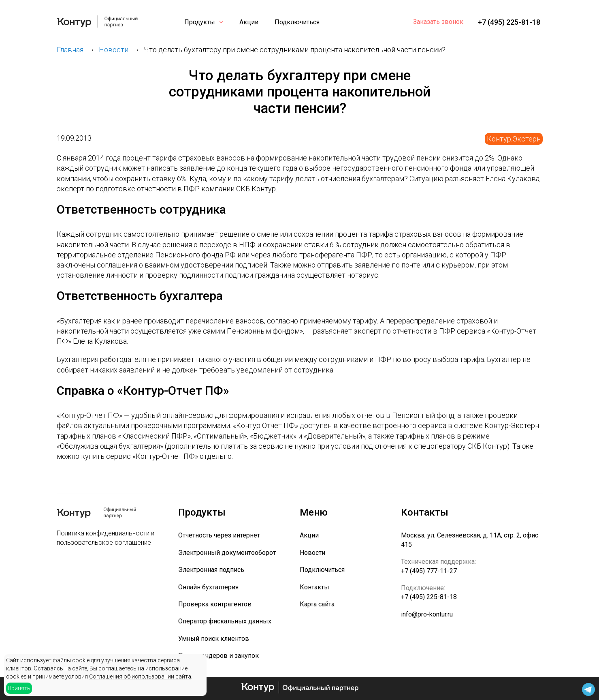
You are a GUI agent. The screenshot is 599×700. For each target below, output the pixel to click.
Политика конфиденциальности (103, 533)
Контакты (314, 587)
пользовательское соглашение (104, 543)
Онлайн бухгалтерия (208, 587)
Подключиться (297, 22)
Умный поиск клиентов (214, 639)
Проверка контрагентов (215, 604)
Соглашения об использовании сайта (140, 676)
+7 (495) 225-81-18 (509, 22)
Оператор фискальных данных (225, 621)
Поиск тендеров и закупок (218, 656)
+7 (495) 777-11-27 (429, 571)
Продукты (200, 22)
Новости (312, 553)
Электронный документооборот (227, 553)
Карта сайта (317, 604)
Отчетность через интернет (219, 535)
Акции (249, 22)
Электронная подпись (211, 570)
